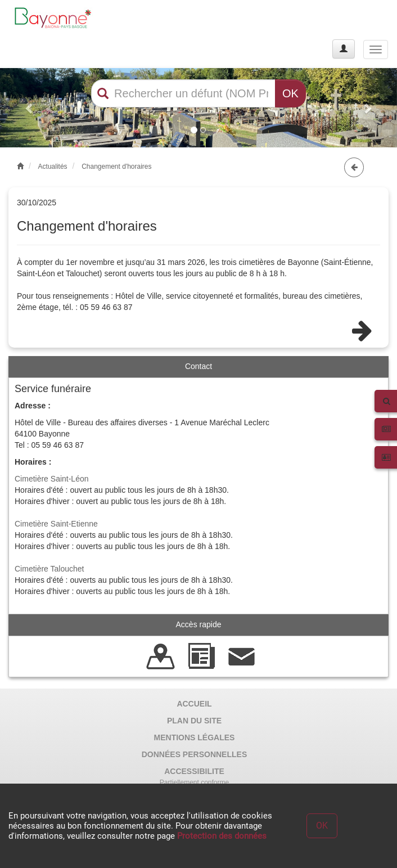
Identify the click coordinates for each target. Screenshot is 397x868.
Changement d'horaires (116, 167)
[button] (30, 108)
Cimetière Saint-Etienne (56, 524)
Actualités (53, 167)
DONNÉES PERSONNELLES (194, 754)
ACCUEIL (194, 704)
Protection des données (222, 836)
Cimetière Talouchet (49, 569)
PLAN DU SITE (194, 721)
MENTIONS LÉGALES (195, 737)
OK (290, 93)
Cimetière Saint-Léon (52, 479)
